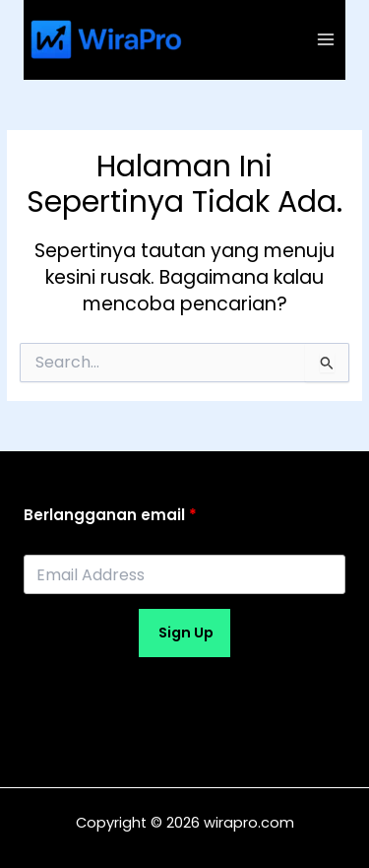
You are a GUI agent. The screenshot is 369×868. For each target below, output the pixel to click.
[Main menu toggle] (326, 40)
